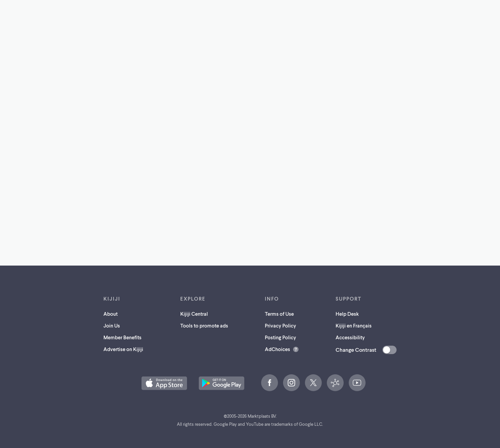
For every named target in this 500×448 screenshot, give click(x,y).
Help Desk (347, 314)
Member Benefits (122, 337)
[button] (164, 383)
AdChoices (277, 349)
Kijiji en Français (354, 325)
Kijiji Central (194, 314)
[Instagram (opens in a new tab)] (291, 383)
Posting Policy (280, 337)
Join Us (112, 325)
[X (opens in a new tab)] (313, 383)
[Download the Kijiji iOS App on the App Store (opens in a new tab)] (164, 383)
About (111, 314)
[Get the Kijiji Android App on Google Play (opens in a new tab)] (222, 383)
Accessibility (350, 337)
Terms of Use (279, 314)
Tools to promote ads (204, 325)
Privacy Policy (280, 325)
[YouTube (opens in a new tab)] (357, 383)
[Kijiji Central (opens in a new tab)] (335, 383)
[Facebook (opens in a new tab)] (270, 383)
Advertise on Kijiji (123, 349)
